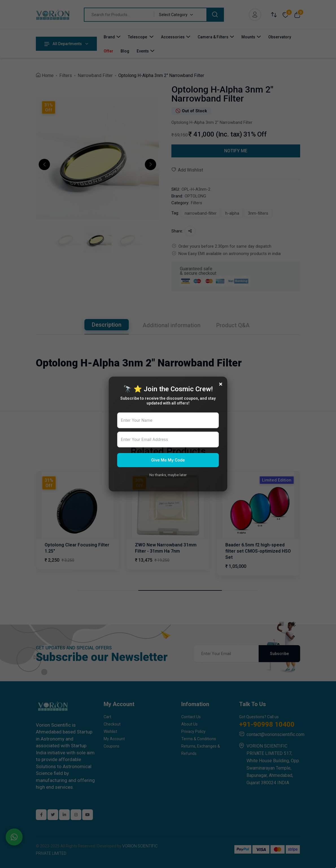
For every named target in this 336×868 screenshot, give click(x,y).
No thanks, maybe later (168, 475)
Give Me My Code (168, 460)
